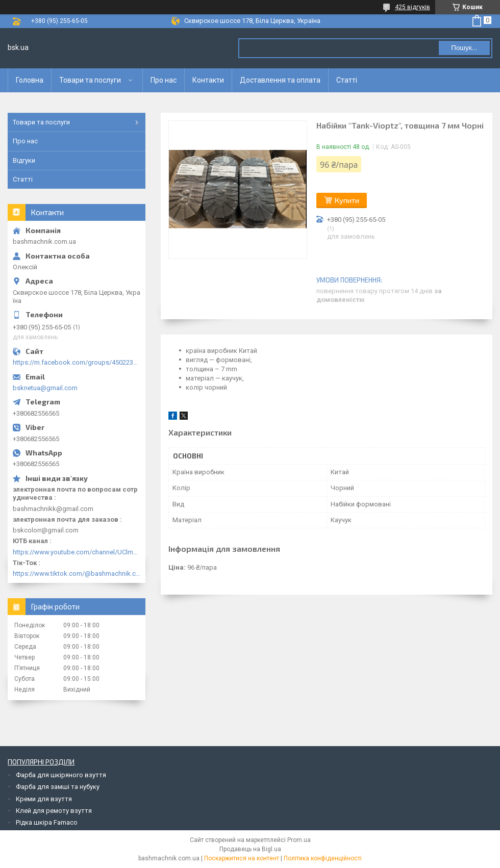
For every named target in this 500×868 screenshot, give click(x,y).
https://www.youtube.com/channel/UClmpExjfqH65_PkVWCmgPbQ (77, 552)
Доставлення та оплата (280, 80)
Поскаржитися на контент (242, 858)
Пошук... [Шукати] (464, 48)
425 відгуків (412, 7)
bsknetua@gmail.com (45, 388)
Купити (347, 200)
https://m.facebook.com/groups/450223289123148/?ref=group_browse (77, 362)
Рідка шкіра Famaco (47, 822)
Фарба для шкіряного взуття (61, 775)
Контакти (208, 80)
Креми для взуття (44, 799)
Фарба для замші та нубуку (58, 787)
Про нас (164, 80)
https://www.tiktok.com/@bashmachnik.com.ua (77, 573)
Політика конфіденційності (323, 858)
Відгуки (24, 160)
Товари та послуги (90, 80)
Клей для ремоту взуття (54, 811)
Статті (347, 80)
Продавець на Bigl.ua (250, 849)
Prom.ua (299, 840)
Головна (30, 80)
